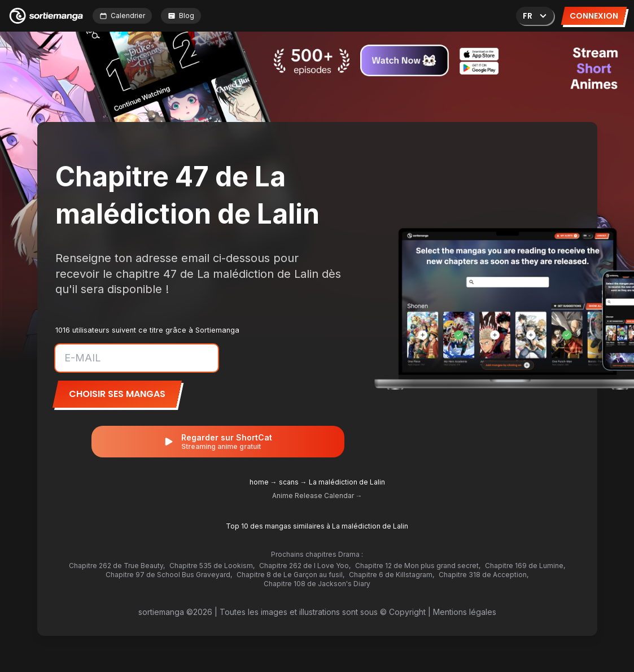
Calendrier (122, 16)
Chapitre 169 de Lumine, (525, 566)
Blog (181, 16)
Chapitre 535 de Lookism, (212, 566)
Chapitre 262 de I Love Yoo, (305, 566)
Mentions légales (465, 612)
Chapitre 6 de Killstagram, (392, 575)
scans (289, 482)
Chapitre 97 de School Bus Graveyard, (169, 575)
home (259, 482)
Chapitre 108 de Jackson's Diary (317, 584)
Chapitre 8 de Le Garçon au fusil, (290, 575)
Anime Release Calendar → (317, 496)
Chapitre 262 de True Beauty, (117, 566)
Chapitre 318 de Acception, (484, 575)
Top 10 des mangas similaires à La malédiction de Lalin (317, 526)
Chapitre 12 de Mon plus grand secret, (418, 566)
